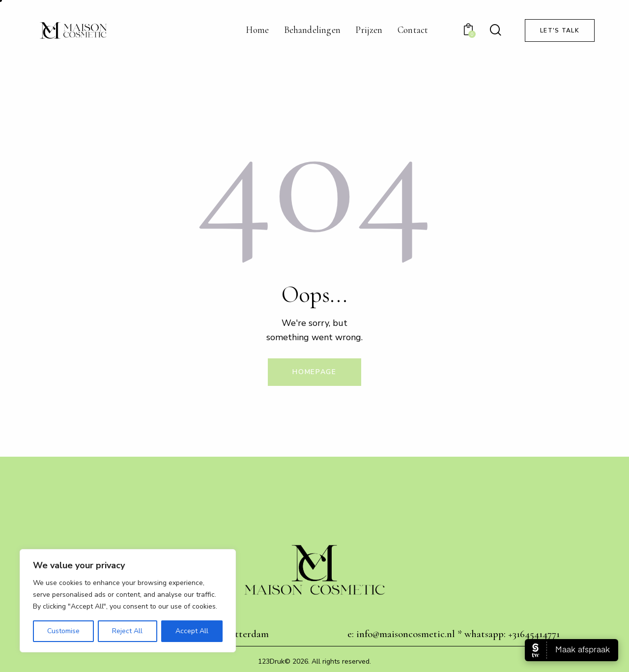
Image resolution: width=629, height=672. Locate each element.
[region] (128, 601)
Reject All (127, 631)
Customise (63, 631)
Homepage (314, 372)
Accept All (192, 631)
